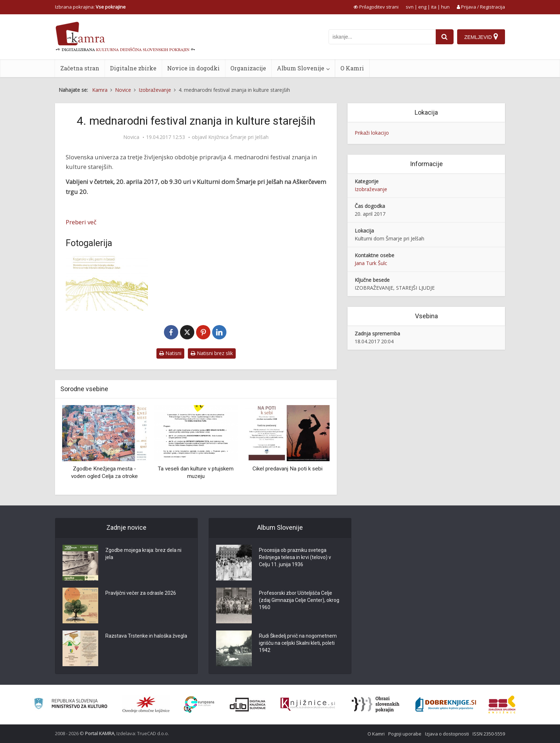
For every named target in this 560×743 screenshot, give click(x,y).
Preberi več (81, 222)
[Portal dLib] (248, 704)
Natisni (170, 353)
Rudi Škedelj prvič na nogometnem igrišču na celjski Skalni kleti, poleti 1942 (298, 643)
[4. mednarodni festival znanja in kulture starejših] (107, 283)
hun (445, 7)
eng (422, 7)
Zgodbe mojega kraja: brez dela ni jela (143, 554)
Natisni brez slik (212, 353)
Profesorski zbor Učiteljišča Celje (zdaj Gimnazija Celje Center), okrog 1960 (299, 600)
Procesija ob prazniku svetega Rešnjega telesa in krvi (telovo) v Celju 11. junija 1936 (295, 557)
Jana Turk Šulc (371, 263)
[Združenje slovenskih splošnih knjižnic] (308, 704)
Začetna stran (80, 68)
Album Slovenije (301, 68)
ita (434, 7)
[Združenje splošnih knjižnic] (502, 704)
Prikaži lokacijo (372, 133)
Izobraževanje (371, 189)
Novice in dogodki (193, 68)
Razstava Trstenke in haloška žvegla (146, 636)
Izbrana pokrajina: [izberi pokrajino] (90, 7)
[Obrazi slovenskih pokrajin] (376, 704)
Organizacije (248, 68)
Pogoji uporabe (405, 734)
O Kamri (352, 68)
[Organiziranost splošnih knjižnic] (146, 704)
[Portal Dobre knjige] (446, 704)
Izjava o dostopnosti (447, 734)
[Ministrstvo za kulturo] (71, 705)
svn (410, 7)
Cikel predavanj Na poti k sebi (287, 469)
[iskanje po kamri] (382, 37)
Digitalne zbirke (133, 68)
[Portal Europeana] (199, 705)
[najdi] (445, 37)
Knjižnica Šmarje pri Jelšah (238, 137)
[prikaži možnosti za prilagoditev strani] (376, 7)
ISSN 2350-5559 (489, 734)
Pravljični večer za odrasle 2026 (141, 593)
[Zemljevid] (481, 37)
